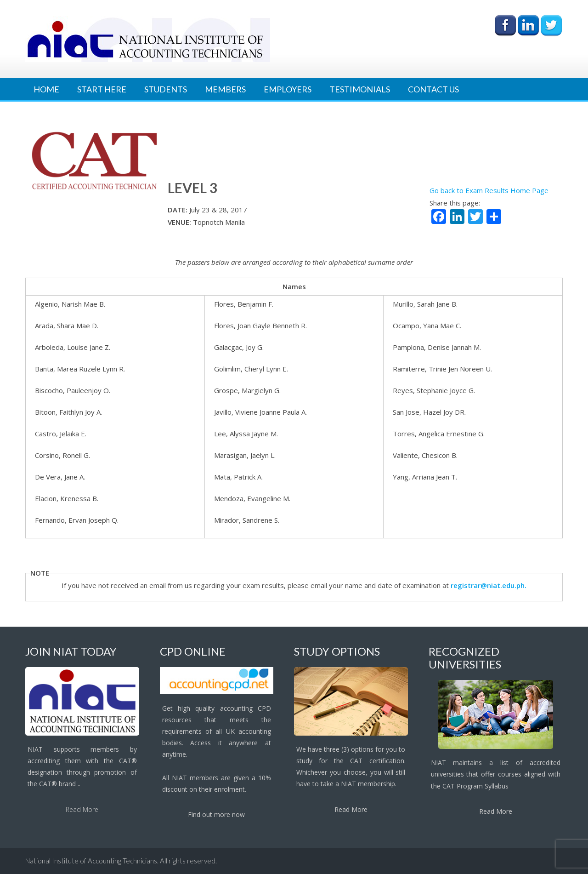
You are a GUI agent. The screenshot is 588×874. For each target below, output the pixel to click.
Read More (82, 809)
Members (225, 89)
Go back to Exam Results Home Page (489, 190)
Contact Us (433, 89)
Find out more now (216, 814)
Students (166, 89)
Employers (288, 89)
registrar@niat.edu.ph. (489, 585)
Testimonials (360, 89)
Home (46, 89)
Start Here (102, 89)
